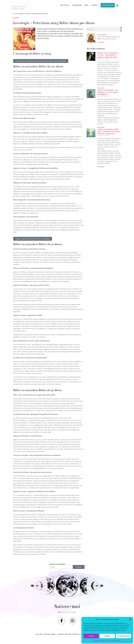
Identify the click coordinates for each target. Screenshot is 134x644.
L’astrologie (77, 5)
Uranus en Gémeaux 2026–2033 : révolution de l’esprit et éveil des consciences (109, 131)
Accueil (14, 14)
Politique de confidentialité (113, 640)
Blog (86, 5)
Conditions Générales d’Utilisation (68, 634)
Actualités (16, 18)
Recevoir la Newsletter (57, 564)
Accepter (91, 636)
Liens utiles (39, 634)
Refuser (107, 636)
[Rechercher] (121, 29)
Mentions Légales (50, 634)
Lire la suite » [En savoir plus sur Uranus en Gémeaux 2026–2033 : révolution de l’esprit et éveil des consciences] (101, 167)
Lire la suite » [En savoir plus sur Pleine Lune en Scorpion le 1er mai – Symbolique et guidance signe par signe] (101, 88)
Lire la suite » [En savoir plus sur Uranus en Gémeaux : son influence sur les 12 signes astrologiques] (101, 127)
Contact (94, 5)
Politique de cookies (99, 640)
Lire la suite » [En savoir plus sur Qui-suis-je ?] (101, 42)
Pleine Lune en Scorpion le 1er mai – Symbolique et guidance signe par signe (108, 55)
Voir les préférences (123, 636)
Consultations (108, 5)
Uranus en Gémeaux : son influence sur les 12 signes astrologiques (108, 92)
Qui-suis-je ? (65, 5)
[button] (130, 619)
